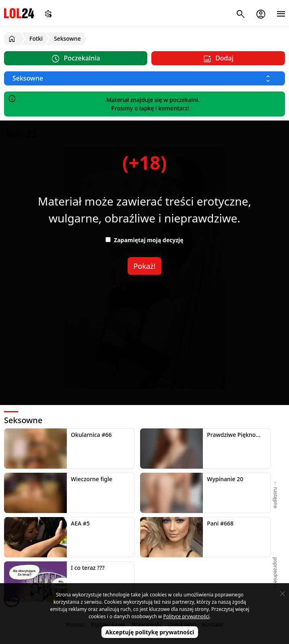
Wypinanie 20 (225, 479)
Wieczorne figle (92, 479)
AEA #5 (80, 523)
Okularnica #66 (91, 435)
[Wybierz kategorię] (144, 78)
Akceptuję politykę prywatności (150, 632)
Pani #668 (220, 523)
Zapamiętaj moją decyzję (144, 240)
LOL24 (19, 13)
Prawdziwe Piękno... (234, 435)
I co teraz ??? (88, 568)
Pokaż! (145, 266)
